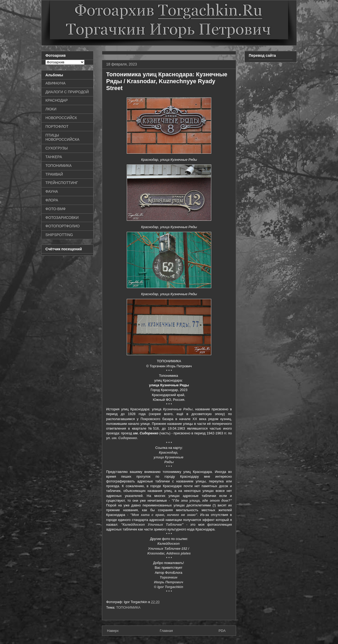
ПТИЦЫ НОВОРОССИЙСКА (62, 137)
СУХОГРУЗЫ (57, 148)
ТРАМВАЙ (54, 174)
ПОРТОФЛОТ (57, 126)
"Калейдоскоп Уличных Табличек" (152, 525)
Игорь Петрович (169, 582)
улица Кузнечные (169, 457)
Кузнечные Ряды (178, 409)
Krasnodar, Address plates (169, 553)
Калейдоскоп (169, 544)
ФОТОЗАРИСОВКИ (62, 218)
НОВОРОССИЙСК (61, 118)
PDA (222, 631)
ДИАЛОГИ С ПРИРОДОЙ (67, 92)
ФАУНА (52, 191)
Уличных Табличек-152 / (169, 549)
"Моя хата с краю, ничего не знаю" (164, 515)
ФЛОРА (52, 200)
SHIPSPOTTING (59, 235)
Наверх (113, 631)
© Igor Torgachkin (169, 587)
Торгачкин (169, 577)
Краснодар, (169, 452)
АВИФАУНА (55, 83)
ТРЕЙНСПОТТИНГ (62, 183)
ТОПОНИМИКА (128, 607)
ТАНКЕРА (54, 157)
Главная (166, 631)
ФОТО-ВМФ (56, 209)
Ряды (169, 462)
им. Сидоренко (124, 438)
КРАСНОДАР (57, 100)
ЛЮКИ (51, 109)
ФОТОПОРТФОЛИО (63, 226)
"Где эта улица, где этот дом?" (202, 500)
